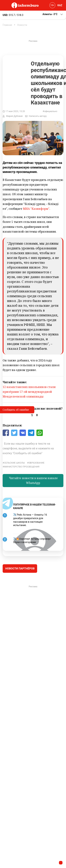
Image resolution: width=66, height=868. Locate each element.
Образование (37, 463)
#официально (50, 111)
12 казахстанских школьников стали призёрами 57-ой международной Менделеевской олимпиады (29, 392)
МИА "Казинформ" (36, 209)
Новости (22, 25)
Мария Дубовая (14, 116)
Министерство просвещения (22, 467)
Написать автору (38, 116)
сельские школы (14, 463)
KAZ (60, 5)
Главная (7, 25)
